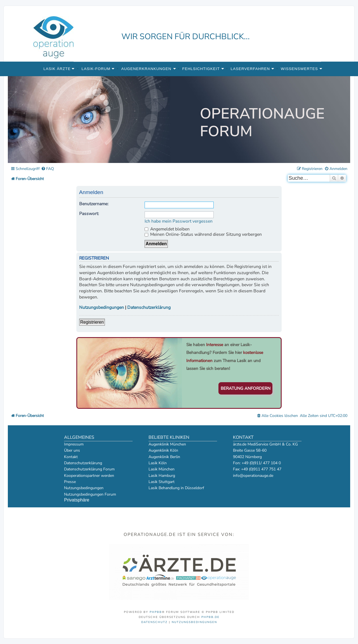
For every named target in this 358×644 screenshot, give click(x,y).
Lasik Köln (158, 463)
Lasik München (162, 469)
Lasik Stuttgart (162, 482)
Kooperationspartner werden (89, 476)
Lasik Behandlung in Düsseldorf (176, 488)
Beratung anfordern (246, 388)
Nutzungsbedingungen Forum (90, 494)
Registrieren (92, 322)
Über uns (72, 450)
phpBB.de (210, 617)
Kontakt (71, 457)
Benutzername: (94, 204)
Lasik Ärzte (57, 69)
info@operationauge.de (253, 476)
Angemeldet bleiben (167, 229)
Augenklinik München (167, 444)
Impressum (74, 444)
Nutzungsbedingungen (102, 308)
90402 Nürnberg (247, 457)
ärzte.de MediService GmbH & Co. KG (265, 444)
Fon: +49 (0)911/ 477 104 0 (257, 463)
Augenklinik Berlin (164, 457)
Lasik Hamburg (162, 476)
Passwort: (89, 214)
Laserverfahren (250, 69)
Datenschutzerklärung (149, 308)
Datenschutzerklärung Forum (89, 469)
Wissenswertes (299, 69)
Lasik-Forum (96, 69)
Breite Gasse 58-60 (250, 450)
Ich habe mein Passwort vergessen (179, 221)
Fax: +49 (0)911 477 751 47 (257, 469)
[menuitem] (48, 169)
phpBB (156, 612)
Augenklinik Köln (163, 450)
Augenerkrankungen (146, 69)
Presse (70, 482)
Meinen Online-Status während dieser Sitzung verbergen (203, 234)
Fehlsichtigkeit (201, 69)
